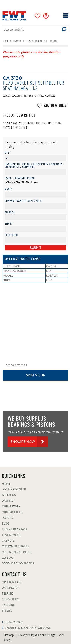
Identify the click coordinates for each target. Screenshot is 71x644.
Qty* (8, 153)
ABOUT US (9, 495)
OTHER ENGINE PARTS (17, 552)
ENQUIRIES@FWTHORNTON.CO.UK (28, 628)
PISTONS (8, 518)
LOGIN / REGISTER (14, 489)
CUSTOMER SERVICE (16, 546)
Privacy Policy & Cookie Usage (36, 635)
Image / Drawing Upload (20, 178)
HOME (6, 41)
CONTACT (8, 558)
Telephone (12, 235)
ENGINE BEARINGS (14, 529)
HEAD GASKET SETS (36, 41)
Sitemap (9, 635)
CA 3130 (53, 41)
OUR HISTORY (11, 506)
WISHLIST (8, 501)
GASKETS (17, 41)
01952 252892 (43, 3)
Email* (9, 224)
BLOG (6, 524)
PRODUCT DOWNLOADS (18, 564)
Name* (9, 190)
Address (10, 212)
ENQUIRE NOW (23, 442)
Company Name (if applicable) (24, 201)
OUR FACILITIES (12, 512)
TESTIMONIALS (12, 535)
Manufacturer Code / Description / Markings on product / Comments (34, 166)
